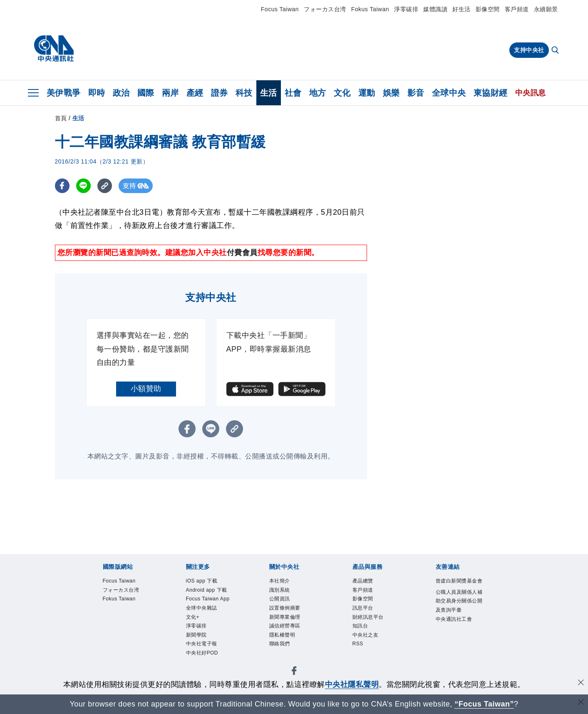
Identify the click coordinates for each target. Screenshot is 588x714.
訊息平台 (363, 608)
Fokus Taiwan (370, 9)
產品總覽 (363, 581)
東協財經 (491, 93)
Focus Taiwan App (208, 599)
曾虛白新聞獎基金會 (459, 581)
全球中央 (449, 93)
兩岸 (170, 93)
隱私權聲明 (282, 635)
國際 (146, 93)
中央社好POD (202, 653)
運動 (367, 93)
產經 (195, 93)
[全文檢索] (556, 51)
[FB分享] (62, 186)
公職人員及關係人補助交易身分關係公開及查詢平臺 (459, 601)
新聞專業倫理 (285, 617)
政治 (121, 93)
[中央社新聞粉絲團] (294, 672)
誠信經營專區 (285, 626)
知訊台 (360, 626)
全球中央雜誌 (202, 608)
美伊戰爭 (64, 93)
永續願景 (546, 9)
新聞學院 (196, 635)
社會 (293, 93)
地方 (318, 93)
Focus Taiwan (280, 9)
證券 (220, 93)
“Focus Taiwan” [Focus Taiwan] (484, 704)
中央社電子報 (202, 644)
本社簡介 (280, 581)
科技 (244, 93)
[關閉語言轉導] (581, 703)
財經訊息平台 (368, 617)
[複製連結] (105, 186)
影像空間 (488, 9)
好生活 (461, 9)
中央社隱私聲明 (352, 684)
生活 (269, 93)
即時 (97, 93)
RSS (358, 644)
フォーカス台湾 (325, 9)
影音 (416, 93)
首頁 (61, 118)
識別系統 (280, 590)
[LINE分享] (83, 186)
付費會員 (242, 253)
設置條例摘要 (285, 608)
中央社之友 (366, 635)
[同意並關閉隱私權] (581, 683)
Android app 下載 (207, 590)
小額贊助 (146, 389)
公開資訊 (280, 599)
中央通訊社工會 (454, 619)
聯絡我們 (280, 644)
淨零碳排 (406, 9)
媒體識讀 (435, 9)
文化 (342, 93)
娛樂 (391, 93)
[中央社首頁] (54, 49)
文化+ (193, 617)
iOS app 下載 (202, 581)
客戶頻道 (517, 9)
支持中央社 (529, 50)
